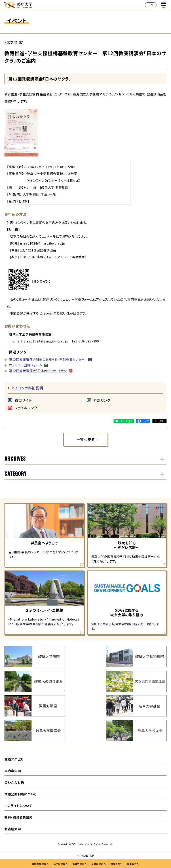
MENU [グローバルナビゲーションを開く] (163, 5)
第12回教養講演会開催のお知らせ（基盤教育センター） (48, 359)
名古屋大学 (13, 829)
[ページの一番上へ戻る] (85, 856)
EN (151, 5)
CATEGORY (16, 473)
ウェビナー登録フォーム (26, 365)
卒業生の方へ (99, 864)
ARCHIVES (15, 458)
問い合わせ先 (14, 782)
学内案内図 (13, 771)
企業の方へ (133, 864)
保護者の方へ (80, 864)
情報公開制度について (20, 794)
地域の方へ (116, 864)
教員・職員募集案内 (18, 817)
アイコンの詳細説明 (27, 388)
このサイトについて (18, 806)
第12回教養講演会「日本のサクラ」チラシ (38, 371)
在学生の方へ (61, 864)
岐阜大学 (18, 5)
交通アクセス (14, 759)
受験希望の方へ (40, 864)
